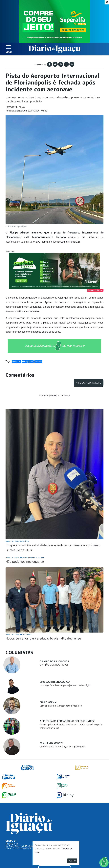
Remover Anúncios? (95, 290)
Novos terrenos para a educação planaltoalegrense (43, 638)
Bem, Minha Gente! (51, 743)
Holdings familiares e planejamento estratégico (65, 685)
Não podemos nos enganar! (26, 561)
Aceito (72, 861)
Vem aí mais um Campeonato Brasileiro (61, 706)
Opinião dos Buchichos (54, 661)
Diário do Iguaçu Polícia (17, 541)
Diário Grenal (48, 702)
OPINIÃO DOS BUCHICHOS (54, 665)
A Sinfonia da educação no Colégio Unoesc (67, 721)
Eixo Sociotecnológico (55, 682)
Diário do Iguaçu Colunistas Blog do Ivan (25, 557)
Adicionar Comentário (89, 383)
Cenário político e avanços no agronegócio (62, 747)
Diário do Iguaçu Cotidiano (18, 634)
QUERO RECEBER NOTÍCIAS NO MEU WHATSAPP (54, 346)
